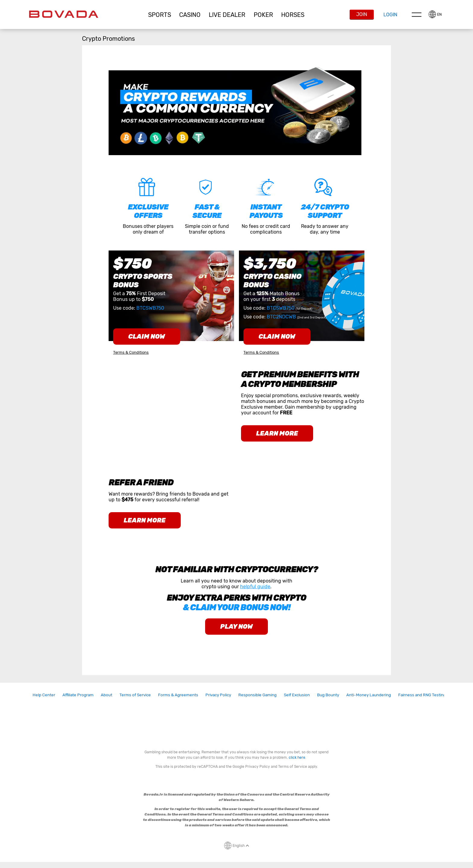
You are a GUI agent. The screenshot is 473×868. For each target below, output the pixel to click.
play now (237, 627)
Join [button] (362, 14)
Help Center (44, 695)
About (106, 695)
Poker (263, 15)
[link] (44, 695)
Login (390, 15)
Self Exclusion (297, 695)
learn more (277, 433)
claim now (147, 337)
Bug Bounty (328, 695)
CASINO (190, 15)
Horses (293, 15)
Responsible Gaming (257, 695)
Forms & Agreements (178, 695)
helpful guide (255, 587)
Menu (417, 14)
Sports (160, 15)
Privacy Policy (218, 695)
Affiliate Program (78, 695)
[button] (159, 15)
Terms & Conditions (131, 352)
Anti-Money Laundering (369, 695)
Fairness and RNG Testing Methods (431, 695)
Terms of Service (135, 695)
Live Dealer (227, 15)
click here (297, 758)
